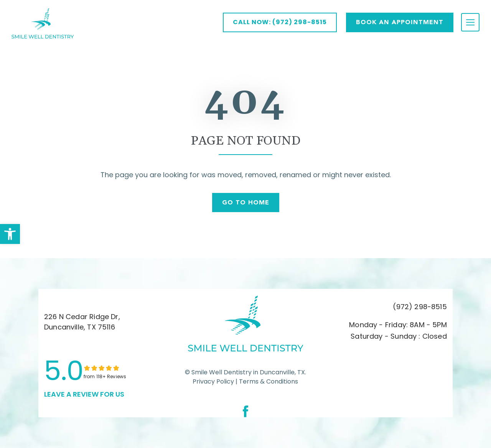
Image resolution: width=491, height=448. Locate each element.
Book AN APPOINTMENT (400, 22)
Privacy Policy (213, 381)
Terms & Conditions (268, 381)
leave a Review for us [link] (84, 394)
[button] (10, 234)
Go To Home (246, 202)
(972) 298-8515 (420, 307)
